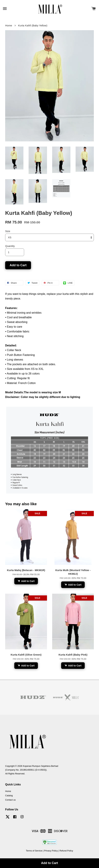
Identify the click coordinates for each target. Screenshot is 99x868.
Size (8, 231)
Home (9, 25)
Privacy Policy (51, 851)
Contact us (10, 800)
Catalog (9, 795)
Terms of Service (34, 851)
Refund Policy (66, 851)
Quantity (10, 246)
